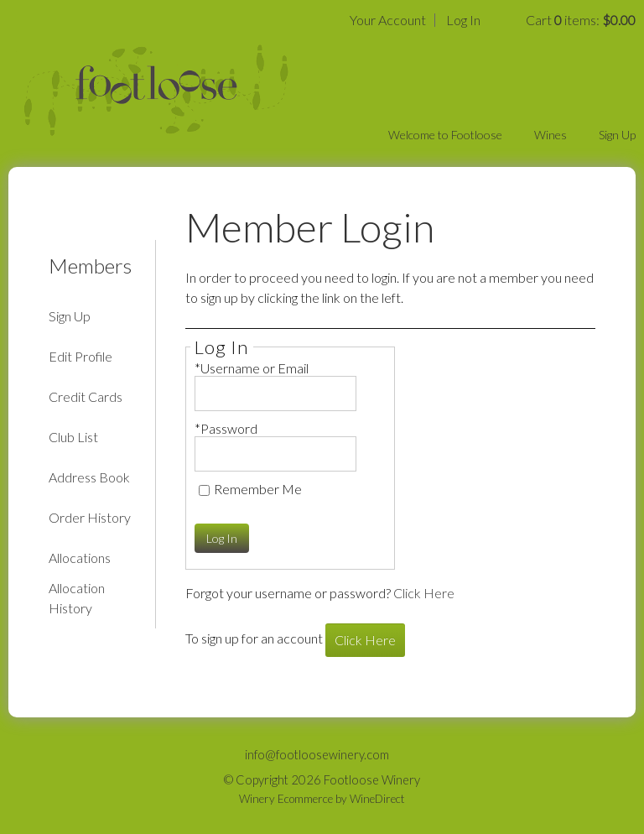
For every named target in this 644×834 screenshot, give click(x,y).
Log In (463, 20)
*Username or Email (252, 368)
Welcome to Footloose (445, 135)
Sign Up (617, 135)
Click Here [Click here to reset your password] (424, 593)
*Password (226, 428)
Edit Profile (80, 356)
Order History (90, 517)
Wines (551, 135)
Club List (73, 437)
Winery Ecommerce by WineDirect (322, 799)
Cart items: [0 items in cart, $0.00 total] (581, 20)
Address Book (89, 477)
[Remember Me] (204, 490)
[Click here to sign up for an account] (365, 640)
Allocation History (77, 598)
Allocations (80, 558)
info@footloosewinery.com (317, 755)
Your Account (388, 20)
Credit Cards (86, 396)
